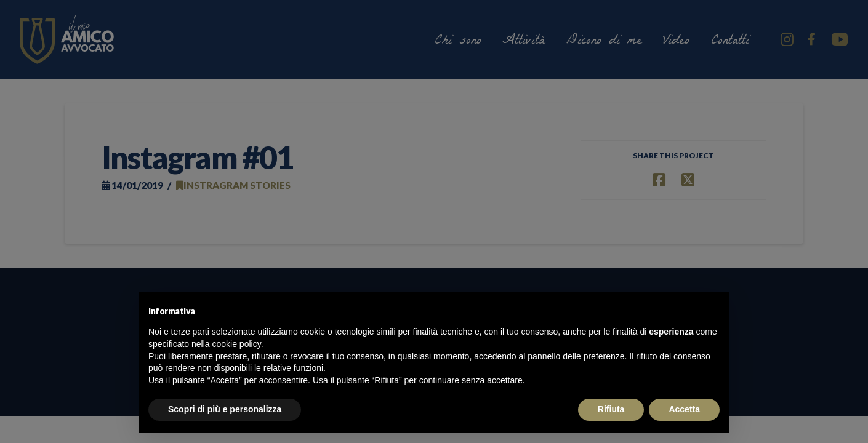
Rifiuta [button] (611, 409)
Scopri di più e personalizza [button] (225, 409)
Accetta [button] (684, 409)
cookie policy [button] (237, 344)
